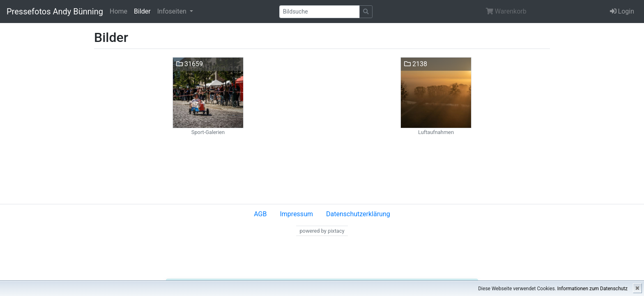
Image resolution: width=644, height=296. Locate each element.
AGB (260, 214)
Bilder (142, 11)
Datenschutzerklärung (358, 214)
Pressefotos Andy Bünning (55, 12)
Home (118, 11)
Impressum (296, 214)
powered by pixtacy (322, 231)
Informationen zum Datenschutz (592, 289)
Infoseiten (173, 11)
